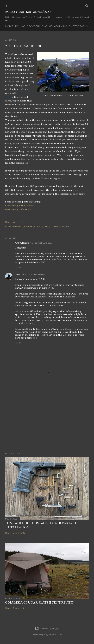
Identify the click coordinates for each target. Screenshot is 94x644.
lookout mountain (60, 226)
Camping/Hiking (56, 26)
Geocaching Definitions (18, 209)
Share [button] (8, 222)
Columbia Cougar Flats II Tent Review (39, 602)
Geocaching (35, 26)
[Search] (87, 5)
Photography (78, 26)
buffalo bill (17, 226)
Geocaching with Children (19, 206)
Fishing (20, 26)
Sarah (18, 274)
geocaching (38, 226)
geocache (27, 226)
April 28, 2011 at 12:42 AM (42, 243)
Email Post (18, 222)
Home (9, 26)
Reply (18, 267)
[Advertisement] (47, 421)
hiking (47, 226)
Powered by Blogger (47, 628)
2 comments (19, 533)
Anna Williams (56, 635)
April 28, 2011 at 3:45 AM (34, 274)
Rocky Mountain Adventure (28, 12)
